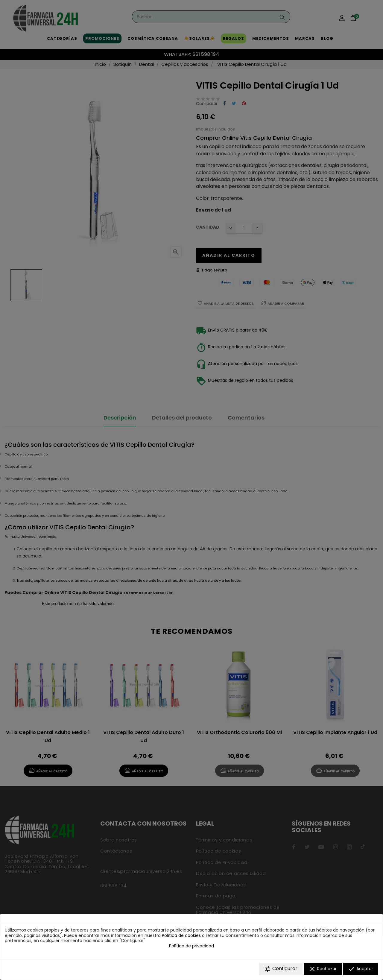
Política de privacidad (191, 946)
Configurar (281, 969)
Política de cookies (181, 935)
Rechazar (323, 969)
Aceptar (361, 969)
